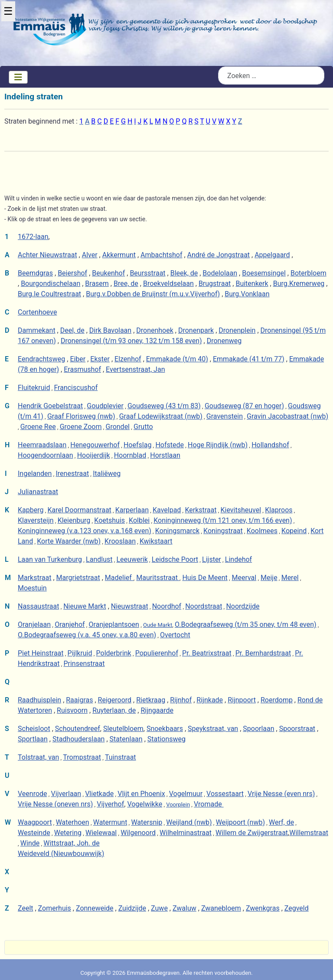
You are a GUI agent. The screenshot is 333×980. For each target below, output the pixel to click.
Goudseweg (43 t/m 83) (164, 406)
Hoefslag (137, 445)
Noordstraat (204, 606)
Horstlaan (165, 455)
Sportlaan (33, 739)
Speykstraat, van (213, 729)
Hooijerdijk (94, 455)
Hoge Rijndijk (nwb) (218, 445)
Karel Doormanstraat (79, 510)
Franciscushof (76, 388)
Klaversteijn (36, 520)
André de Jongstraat (219, 255)
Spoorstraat (297, 729)
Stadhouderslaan (79, 739)
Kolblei (139, 520)
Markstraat (34, 578)
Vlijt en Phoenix (141, 794)
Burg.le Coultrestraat (49, 294)
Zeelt (26, 908)
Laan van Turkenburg (50, 559)
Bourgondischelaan (51, 284)
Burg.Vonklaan (247, 294)
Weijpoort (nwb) (240, 822)
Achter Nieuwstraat (47, 255)
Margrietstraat (78, 578)
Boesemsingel (264, 273)
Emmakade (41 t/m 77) (249, 359)
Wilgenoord (138, 833)
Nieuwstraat (130, 606)
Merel (290, 578)
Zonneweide (95, 908)
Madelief (119, 578)
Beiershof (72, 273)
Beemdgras (35, 273)
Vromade (209, 804)
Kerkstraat (201, 510)
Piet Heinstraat (41, 653)
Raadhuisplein (39, 700)
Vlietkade (99, 794)
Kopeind (294, 531)
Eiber (78, 359)
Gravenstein (225, 416)
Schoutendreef (78, 729)
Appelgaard (272, 255)
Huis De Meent (205, 578)
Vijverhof (110, 804)
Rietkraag (151, 700)
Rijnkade (210, 700)
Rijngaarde (157, 710)
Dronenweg (224, 341)
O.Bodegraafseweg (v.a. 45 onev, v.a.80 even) (87, 635)
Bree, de (126, 284)
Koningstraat (223, 531)
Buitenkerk (252, 284)
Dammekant (37, 330)
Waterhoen (73, 822)
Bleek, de (184, 273)
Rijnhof (181, 700)
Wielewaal (101, 833)
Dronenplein (237, 330)
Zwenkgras (263, 908)
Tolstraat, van (38, 757)
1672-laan (33, 237)
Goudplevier (105, 406)
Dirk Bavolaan (110, 330)
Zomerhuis (55, 908)
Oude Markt (158, 625)
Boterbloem (309, 273)
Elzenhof (128, 359)
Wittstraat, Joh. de (71, 843)
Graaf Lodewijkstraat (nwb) (161, 416)
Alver (90, 255)
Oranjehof (70, 624)
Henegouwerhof (95, 445)
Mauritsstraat (158, 578)
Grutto (143, 427)
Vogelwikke (145, 804)
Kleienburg (74, 520)
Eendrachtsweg (41, 359)
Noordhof (167, 606)
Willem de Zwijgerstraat (252, 833)
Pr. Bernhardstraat (263, 653)
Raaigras (79, 700)
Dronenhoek (155, 330)
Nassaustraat (38, 606)
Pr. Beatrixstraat (207, 653)
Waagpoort (35, 822)
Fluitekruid (34, 388)
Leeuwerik (132, 559)
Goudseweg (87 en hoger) (244, 406)
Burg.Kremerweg (299, 284)
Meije (269, 578)
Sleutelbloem (123, 729)
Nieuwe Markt (85, 606)
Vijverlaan (66, 794)
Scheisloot (34, 729)
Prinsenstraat (84, 664)
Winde (30, 843)
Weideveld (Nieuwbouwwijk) (61, 854)
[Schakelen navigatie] (18, 77)
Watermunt (110, 822)
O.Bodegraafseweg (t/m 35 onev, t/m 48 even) (246, 624)
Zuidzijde (132, 908)
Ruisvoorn (72, 710)
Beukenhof (108, 273)
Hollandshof (270, 445)
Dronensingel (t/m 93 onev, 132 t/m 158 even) (131, 341)
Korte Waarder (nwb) (69, 541)
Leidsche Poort (175, 559)
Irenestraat (72, 474)
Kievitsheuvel (241, 510)
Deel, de (72, 330)
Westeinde (34, 833)
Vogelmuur (186, 794)
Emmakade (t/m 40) (177, 359)
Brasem (97, 284)
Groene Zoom (81, 427)
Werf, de (281, 822)
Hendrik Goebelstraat (50, 406)
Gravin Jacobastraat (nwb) (287, 416)
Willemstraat (309, 833)
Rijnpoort (242, 700)
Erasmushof (82, 369)
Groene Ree (38, 427)
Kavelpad (167, 510)
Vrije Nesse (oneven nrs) (55, 804)
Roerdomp (277, 700)
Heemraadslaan (42, 445)
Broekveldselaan (168, 284)
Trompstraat (82, 757)
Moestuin (32, 588)
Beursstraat (147, 273)
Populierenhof (157, 653)
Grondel (118, 427)
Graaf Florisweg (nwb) (81, 416)
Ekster (100, 359)
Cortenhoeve (37, 312)
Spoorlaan (258, 729)
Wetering (68, 833)
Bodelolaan (220, 273)
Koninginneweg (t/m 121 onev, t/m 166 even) (223, 520)
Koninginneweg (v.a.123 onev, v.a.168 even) (85, 531)
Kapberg (31, 510)
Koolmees (262, 531)
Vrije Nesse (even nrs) (281, 794)
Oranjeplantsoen (114, 624)
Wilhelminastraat (186, 833)
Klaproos (279, 510)
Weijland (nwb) (189, 822)
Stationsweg (166, 739)
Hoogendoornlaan (46, 455)
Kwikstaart (156, 541)
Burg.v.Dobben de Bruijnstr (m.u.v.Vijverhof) (153, 294)
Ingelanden (35, 474)
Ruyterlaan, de (114, 710)
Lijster (212, 559)
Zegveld (297, 908)
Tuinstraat (121, 757)
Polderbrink (114, 653)
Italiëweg (107, 474)
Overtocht (175, 635)
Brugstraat (215, 284)
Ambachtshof (161, 255)
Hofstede (170, 445)
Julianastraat (38, 492)
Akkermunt (119, 255)
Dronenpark (196, 330)
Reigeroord (115, 700)
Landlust (99, 559)
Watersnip (147, 822)
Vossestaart (225, 794)
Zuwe (159, 908)
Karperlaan (132, 510)
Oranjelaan (34, 624)
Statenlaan (126, 739)
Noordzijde (243, 606)
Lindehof (238, 559)
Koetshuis (109, 520)
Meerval (244, 578)
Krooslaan (120, 541)
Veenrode (33, 794)
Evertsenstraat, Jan (135, 369)
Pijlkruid (80, 653)
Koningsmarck (177, 531)
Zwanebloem (221, 908)
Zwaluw (184, 908)
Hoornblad (130, 455)
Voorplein (178, 805)
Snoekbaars (165, 729)
